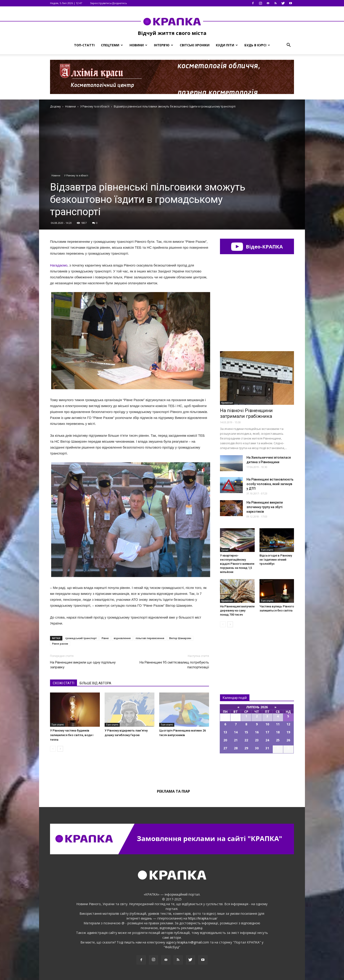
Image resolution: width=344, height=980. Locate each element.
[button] (288, 45)
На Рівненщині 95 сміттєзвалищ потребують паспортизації (174, 665)
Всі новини (235, 653)
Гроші (225, 550)
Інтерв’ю (164, 45)
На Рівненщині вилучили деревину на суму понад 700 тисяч (237, 610)
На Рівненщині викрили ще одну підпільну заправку (83, 665)
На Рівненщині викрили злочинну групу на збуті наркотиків (265, 507)
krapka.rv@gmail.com (193, 942)
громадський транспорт (81, 638)
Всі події (257, 769)
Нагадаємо (59, 265)
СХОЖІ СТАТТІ (64, 683)
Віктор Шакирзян (180, 638)
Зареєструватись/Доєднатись (108, 3)
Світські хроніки (195, 45)
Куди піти (227, 45)
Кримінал (227, 403)
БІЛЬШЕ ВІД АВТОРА (95, 683)
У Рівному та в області (76, 175)
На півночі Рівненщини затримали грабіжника (246, 413)
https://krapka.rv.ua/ (203, 918)
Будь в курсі (257, 45)
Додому (55, 106)
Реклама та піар (173, 791)
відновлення (122, 638)
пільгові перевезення (150, 638)
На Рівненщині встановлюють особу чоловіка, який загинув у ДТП (270, 484)
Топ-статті (84, 45)
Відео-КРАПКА (257, 246)
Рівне (105, 638)
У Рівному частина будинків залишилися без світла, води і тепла (72, 735)
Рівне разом (60, 644)
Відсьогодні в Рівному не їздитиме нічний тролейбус (276, 560)
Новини (138, 45)
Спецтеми (112, 45)
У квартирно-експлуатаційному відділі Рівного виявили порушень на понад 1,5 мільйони (237, 564)
